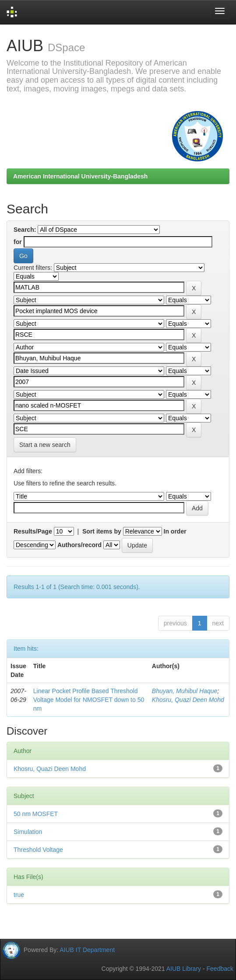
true (19, 895)
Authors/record (79, 545)
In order (175, 531)
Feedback (220, 969)
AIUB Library (184, 969)
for (18, 242)
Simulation (28, 832)
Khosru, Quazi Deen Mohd (188, 700)
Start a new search (45, 445)
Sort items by (102, 531)
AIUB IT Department (87, 949)
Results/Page (33, 531)
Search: (25, 230)
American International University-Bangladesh (80, 176)
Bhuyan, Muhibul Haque (185, 691)
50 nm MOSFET (36, 814)
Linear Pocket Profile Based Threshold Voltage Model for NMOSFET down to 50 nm (89, 700)
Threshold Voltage (38, 850)
